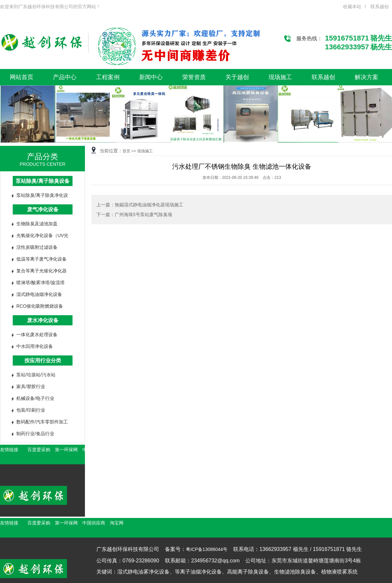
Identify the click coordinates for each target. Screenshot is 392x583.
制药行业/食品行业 (35, 434)
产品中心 (65, 77)
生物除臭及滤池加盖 (37, 224)
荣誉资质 (194, 77)
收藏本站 (352, 7)
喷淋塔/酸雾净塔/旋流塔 (41, 283)
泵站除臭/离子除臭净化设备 (42, 197)
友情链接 (9, 450)
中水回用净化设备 (35, 346)
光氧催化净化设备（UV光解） (42, 237)
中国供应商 (94, 523)
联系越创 (380, 7)
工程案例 (108, 77)
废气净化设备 (43, 209)
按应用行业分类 (43, 360)
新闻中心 (151, 77)
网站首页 (22, 77)
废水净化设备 (43, 320)
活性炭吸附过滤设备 (37, 247)
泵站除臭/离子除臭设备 (42, 181)
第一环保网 (66, 450)
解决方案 (367, 77)
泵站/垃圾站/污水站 (36, 375)
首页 (126, 151)
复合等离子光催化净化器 (41, 271)
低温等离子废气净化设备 (41, 259)
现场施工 (280, 77)
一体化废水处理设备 (37, 334)
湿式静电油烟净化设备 (39, 294)
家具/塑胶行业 (31, 386)
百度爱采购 (39, 450)
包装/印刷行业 (31, 410)
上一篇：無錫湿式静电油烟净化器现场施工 (140, 205)
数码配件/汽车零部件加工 (42, 422)
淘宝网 (117, 523)
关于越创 (237, 77)
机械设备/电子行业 (35, 398)
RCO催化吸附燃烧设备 (40, 306)
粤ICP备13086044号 (207, 549)
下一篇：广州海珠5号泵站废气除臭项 (134, 214)
